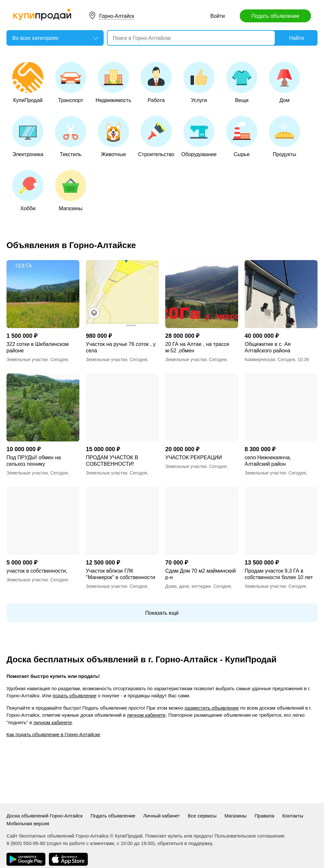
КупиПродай (28, 82)
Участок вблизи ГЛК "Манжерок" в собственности (121, 574)
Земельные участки (27, 360)
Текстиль (71, 137)
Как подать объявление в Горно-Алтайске (53, 734)
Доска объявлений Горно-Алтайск (45, 816)
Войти (218, 16)
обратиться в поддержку (185, 843)
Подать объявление (275, 16)
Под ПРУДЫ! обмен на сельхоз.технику (34, 461)
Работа (156, 82)
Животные (113, 137)
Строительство (156, 137)
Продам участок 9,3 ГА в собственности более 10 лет (279, 574)
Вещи (242, 82)
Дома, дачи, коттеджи (188, 586)
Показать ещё (162, 613)
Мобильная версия (28, 823)
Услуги (199, 82)
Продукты (284, 137)
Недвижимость (113, 82)
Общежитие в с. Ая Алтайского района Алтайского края (268, 348)
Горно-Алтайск (117, 16)
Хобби (28, 191)
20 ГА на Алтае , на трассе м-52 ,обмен (197, 347)
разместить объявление (212, 708)
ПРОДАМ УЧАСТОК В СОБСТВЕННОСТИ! (112, 461)
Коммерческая (260, 360)
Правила (265, 816)
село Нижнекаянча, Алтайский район (268, 461)
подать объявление (74, 696)
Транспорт (71, 82)
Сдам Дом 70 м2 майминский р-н (201, 574)
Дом (284, 82)
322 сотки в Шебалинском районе (38, 347)
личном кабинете (146, 715)
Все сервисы (202, 816)
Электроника (28, 137)
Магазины (71, 191)
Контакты (293, 816)
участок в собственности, (37, 571)
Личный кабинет (162, 816)
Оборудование (199, 137)
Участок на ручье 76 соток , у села (121, 347)
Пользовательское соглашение (249, 836)
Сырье (242, 137)
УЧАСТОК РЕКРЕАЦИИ (194, 457)
